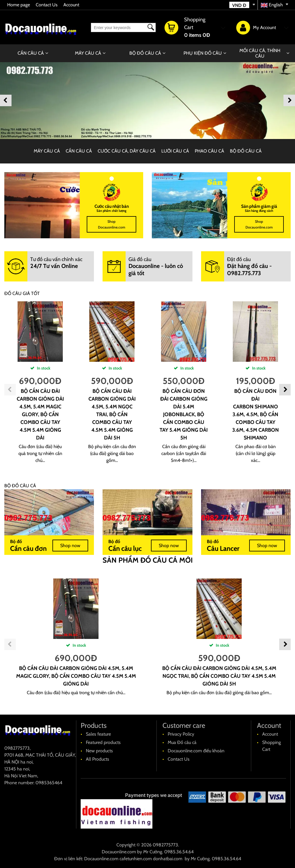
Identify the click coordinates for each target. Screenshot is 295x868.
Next (289, 100)
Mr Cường (153, 852)
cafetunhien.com (136, 859)
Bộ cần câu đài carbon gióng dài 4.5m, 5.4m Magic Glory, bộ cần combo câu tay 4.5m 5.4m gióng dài (40, 414)
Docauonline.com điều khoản (196, 751)
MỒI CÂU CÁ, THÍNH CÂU (260, 53)
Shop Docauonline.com (112, 224)
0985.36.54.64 (179, 852)
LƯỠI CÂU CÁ (175, 151)
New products (99, 751)
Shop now (70, 546)
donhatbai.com (168, 859)
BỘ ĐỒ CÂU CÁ (145, 53)
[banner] (147, 100)
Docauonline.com (119, 852)
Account (71, 5)
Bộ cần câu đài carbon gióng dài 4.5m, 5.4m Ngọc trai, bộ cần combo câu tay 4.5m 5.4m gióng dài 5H (112, 414)
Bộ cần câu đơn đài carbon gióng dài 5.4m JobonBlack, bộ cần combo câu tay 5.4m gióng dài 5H (184, 414)
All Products (98, 759)
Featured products (103, 742)
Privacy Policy (181, 734)
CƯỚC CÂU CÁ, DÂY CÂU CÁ (127, 151)
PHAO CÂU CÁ (209, 151)
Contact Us (47, 5)
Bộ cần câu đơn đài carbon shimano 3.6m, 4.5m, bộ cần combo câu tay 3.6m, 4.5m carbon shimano (256, 414)
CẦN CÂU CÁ (31, 53)
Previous (6, 100)
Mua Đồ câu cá (182, 742)
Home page (19, 5)
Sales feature (98, 734)
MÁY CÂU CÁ (88, 53)
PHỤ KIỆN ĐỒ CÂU (203, 53)
